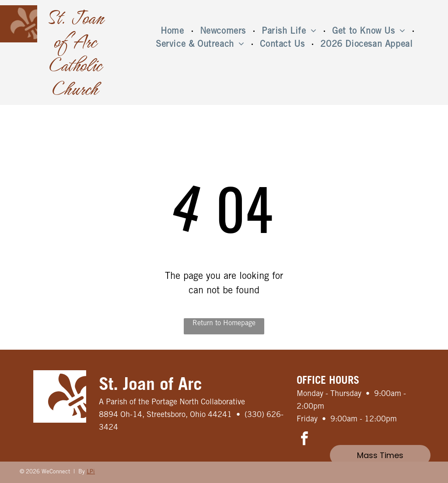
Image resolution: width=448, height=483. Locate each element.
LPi (91, 472)
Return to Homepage (224, 323)
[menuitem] (173, 32)
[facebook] (304, 440)
